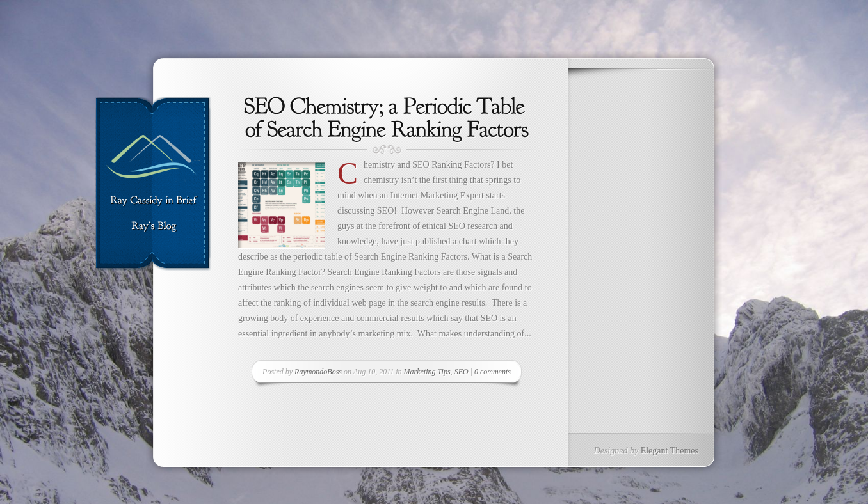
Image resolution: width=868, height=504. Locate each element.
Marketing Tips (427, 372)
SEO (462, 372)
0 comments (493, 372)
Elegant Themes (670, 451)
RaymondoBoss (318, 372)
